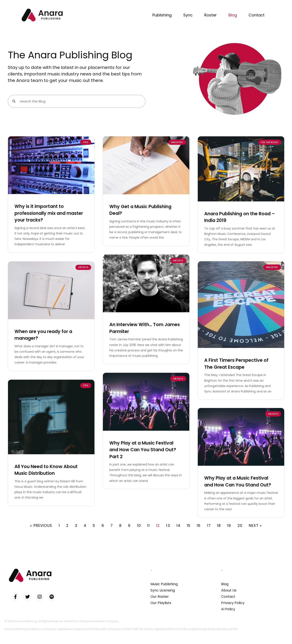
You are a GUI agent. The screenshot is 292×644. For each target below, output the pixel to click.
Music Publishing (164, 584)
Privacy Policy (233, 603)
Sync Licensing (163, 590)
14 (178, 526)
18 (219, 526)
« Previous (41, 526)
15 (189, 526)
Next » (255, 526)
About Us (229, 590)
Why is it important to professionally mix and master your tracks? (49, 213)
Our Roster (160, 597)
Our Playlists (161, 603)
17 (209, 526)
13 (168, 526)
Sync (188, 15)
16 (199, 526)
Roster (211, 15)
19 (229, 526)
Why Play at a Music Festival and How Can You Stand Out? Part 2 (143, 449)
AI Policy (228, 609)
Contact (257, 15)
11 (148, 526)
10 (139, 526)
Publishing (162, 15)
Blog (233, 15)
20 (240, 526)
